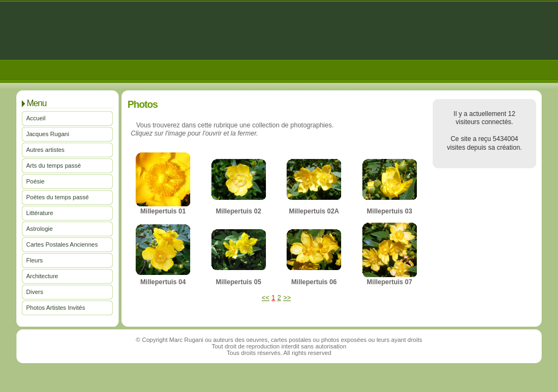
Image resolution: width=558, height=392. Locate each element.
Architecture (42, 276)
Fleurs (35, 260)
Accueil (36, 118)
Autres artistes (45, 150)
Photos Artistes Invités (56, 308)
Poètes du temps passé (57, 197)
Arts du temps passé (53, 166)
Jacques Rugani (48, 134)
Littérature (40, 213)
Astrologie (40, 229)
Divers (35, 292)
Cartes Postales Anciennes (62, 244)
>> (287, 298)
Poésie (35, 181)
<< (265, 298)
